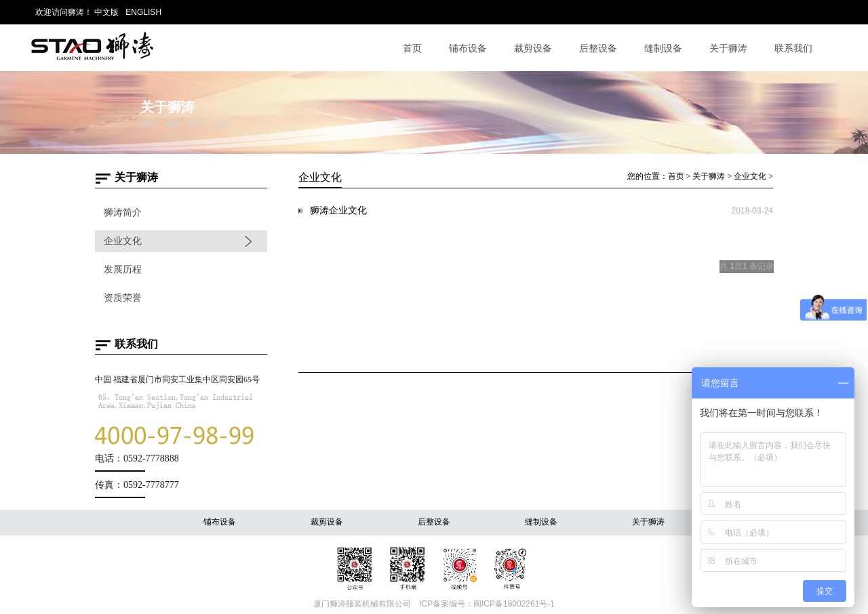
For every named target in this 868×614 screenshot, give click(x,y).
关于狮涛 (728, 48)
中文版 (106, 12)
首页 (412, 48)
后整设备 (598, 48)
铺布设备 (468, 48)
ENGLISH (143, 12)
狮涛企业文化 (338, 210)
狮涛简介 (123, 212)
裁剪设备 (533, 48)
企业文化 (123, 241)
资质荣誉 (123, 298)
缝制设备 (663, 48)
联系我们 (793, 48)
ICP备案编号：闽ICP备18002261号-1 (487, 604)
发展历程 (123, 269)
